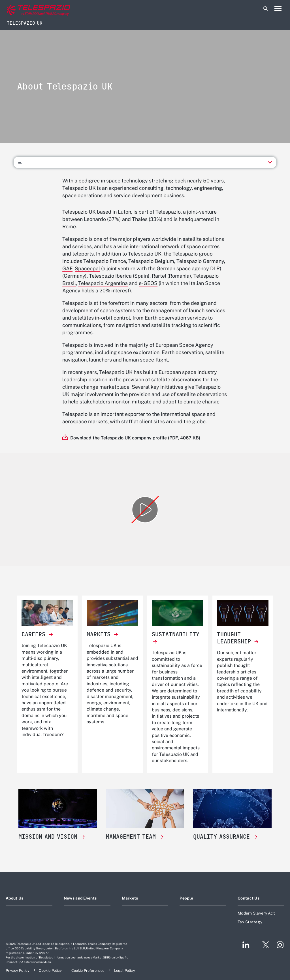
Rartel (160, 276)
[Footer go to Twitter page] (263, 945)
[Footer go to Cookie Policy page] (51, 971)
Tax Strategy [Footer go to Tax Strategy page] (250, 922)
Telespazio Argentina (103, 283)
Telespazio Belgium (151, 261)
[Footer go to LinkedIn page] (246, 945)
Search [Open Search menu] (266, 8)
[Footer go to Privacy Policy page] (18, 971)
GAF (67, 268)
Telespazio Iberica (110, 276)
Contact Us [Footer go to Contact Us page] (249, 898)
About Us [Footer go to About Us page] (14, 898)
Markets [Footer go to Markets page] (130, 898)
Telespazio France (105, 261)
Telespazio (168, 212)
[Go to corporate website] (28, 9)
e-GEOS (148, 283)
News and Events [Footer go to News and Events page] (80, 898)
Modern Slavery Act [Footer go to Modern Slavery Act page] (256, 913)
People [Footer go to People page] (186, 898)
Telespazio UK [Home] (25, 23)
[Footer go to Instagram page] (280, 945)
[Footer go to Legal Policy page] (125, 971)
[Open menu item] (278, 8)
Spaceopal (87, 268)
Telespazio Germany (200, 261)
